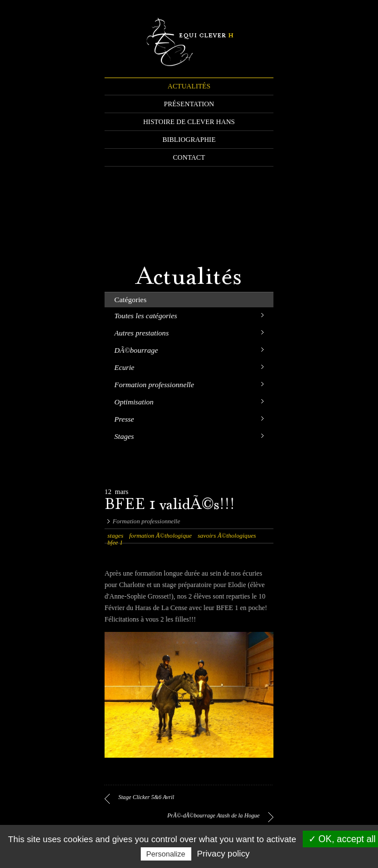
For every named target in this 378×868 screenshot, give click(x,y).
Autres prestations (142, 333)
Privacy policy (223, 853)
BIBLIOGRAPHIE (189, 140)
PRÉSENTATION (189, 104)
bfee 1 (115, 542)
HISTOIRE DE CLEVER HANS (189, 122)
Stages (124, 436)
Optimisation (134, 402)
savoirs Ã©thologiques (227, 535)
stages (115, 535)
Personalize (166, 854)
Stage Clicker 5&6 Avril (146, 797)
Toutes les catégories (146, 316)
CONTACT (189, 157)
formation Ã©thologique (161, 535)
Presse (124, 419)
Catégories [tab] (130, 300)
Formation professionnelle (154, 385)
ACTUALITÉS (189, 86)
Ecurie (124, 367)
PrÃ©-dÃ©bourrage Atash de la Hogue (213, 815)
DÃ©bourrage (136, 350)
